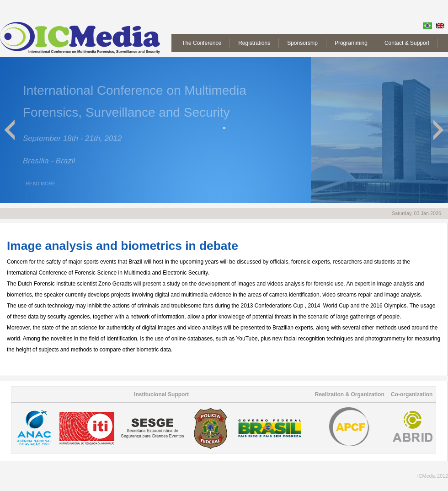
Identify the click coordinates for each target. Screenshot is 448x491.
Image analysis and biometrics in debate (123, 246)
